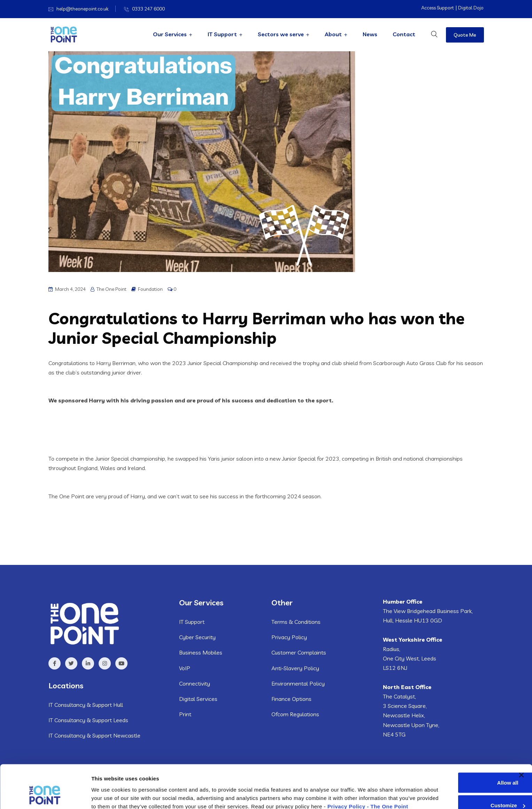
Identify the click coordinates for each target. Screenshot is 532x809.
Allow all (457, 744)
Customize (457, 767)
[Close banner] (521, 736)
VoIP (185, 668)
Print (185, 714)
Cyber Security (197, 637)
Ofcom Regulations (295, 714)
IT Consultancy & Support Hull (86, 705)
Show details (107, 795)
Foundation (150, 289)
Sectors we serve (281, 34)
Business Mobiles (201, 652)
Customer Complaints (299, 652)
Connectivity (195, 683)
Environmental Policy (298, 683)
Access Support (438, 8)
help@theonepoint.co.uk (82, 9)
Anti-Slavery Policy (295, 668)
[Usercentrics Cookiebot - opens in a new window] (45, 795)
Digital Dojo (471, 8)
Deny (457, 790)
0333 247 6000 (148, 9)
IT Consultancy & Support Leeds (88, 720)
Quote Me (465, 35)
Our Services (170, 34)
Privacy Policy (289, 637)
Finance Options (291, 699)
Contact (404, 34)
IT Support (222, 34)
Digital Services (198, 699)
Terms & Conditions (296, 622)
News (370, 34)
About (333, 34)
